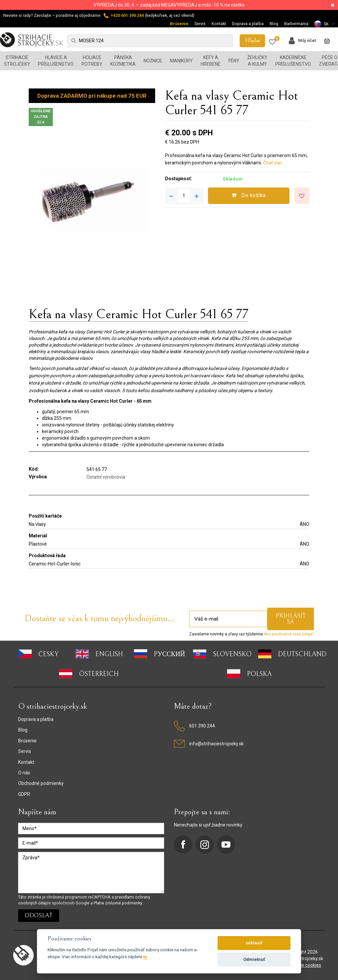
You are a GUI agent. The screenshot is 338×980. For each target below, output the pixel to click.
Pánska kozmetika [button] (123, 61)
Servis (200, 24)
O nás (24, 773)
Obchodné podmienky (41, 783)
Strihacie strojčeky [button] (17, 61)
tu (145, 957)
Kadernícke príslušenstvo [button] (293, 61)
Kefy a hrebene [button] (211, 61)
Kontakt (219, 24)
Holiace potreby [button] (92, 61)
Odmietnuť (254, 959)
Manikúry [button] (181, 61)
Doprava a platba (248, 24)
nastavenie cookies (301, 965)
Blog (274, 24)
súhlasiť (254, 943)
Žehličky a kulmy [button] (257, 61)
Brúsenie (179, 24)
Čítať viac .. (274, 163)
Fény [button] (234, 61)
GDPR (24, 794)
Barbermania (296, 24)
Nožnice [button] (153, 61)
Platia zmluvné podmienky (118, 903)
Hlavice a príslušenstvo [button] (56, 61)
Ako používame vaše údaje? (289, 634)
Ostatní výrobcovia (106, 477)
